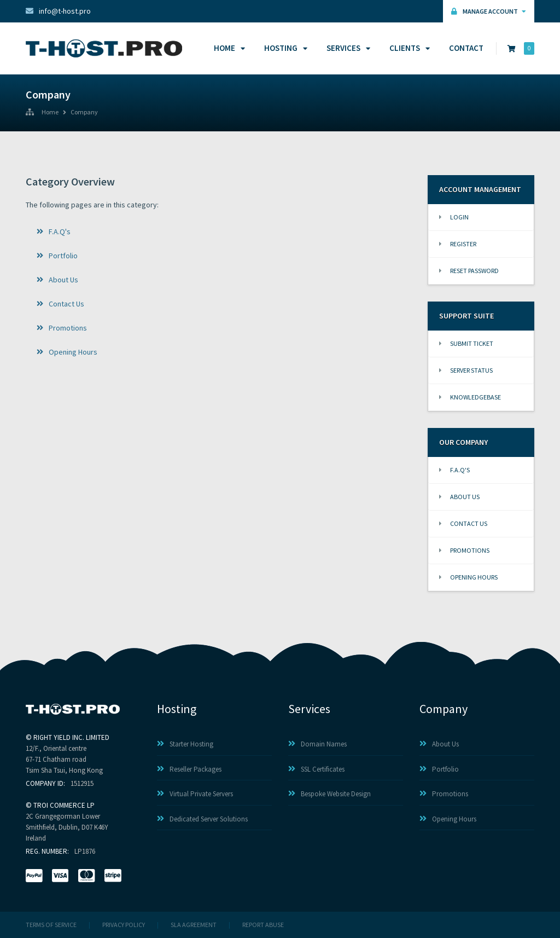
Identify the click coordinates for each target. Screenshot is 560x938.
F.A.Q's (54, 231)
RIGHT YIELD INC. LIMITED (71, 737)
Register (458, 244)
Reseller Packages (189, 769)
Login (454, 217)
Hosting (284, 48)
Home (228, 48)
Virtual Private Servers (195, 794)
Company (84, 113)
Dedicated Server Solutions (202, 819)
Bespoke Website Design (329, 794)
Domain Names (317, 744)
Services (347, 48)
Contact (466, 48)
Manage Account (489, 11)
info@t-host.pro (58, 11)
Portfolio (57, 256)
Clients (408, 48)
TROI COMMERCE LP (64, 805)
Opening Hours (67, 352)
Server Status (466, 370)
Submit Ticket (466, 343)
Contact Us (60, 304)
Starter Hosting (185, 744)
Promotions (62, 328)
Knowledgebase (470, 397)
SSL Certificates (316, 769)
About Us (57, 280)
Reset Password (469, 271)
